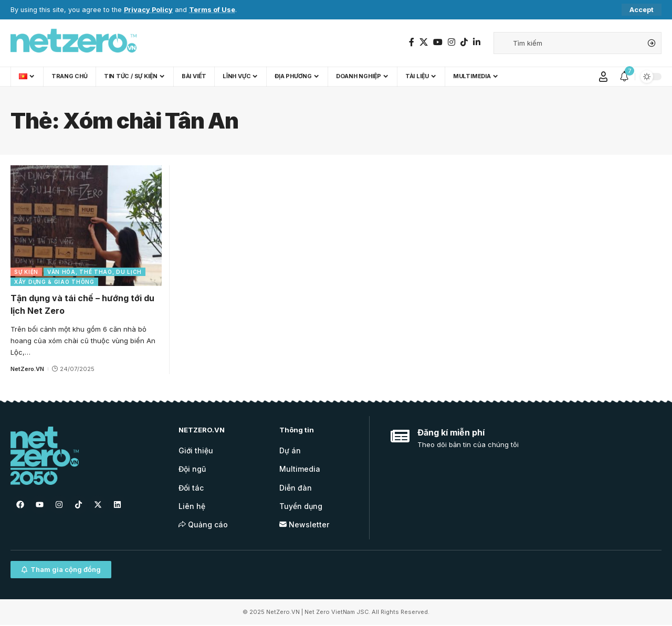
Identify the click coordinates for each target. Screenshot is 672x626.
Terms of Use (212, 10)
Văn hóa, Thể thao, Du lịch (94, 272)
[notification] (624, 77)
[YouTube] (438, 42)
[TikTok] (464, 42)
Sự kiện (26, 272)
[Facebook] (412, 42)
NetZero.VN (27, 369)
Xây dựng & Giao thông (54, 282)
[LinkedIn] (477, 42)
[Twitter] (424, 42)
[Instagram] (451, 42)
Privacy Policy (148, 10)
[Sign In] (603, 77)
